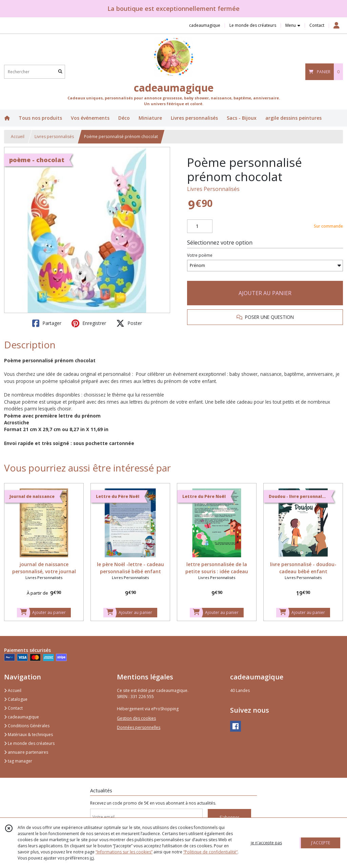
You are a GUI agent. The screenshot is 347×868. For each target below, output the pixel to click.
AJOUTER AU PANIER (265, 293)
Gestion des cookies (136, 718)
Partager (47, 323)
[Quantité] (200, 226)
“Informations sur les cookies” (124, 852)
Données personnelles (139, 727)
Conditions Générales (27, 726)
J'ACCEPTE (321, 843)
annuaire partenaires (26, 752)
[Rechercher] (60, 72)
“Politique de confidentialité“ (210, 852)
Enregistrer (89, 323)
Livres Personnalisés (213, 189)
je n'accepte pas (266, 843)
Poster (129, 323)
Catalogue (16, 699)
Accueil (18, 137)
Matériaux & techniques (28, 735)
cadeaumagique (22, 717)
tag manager (18, 761)
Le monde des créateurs (29, 743)
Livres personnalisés (54, 137)
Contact (317, 25)
